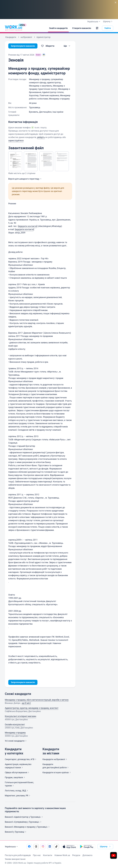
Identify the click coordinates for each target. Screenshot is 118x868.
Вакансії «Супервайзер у (24, 822)
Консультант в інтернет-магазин (21, 716)
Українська (12, 847)
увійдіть (41, 137)
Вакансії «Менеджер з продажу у (28, 827)
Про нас (37, 855)
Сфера (17, 772)
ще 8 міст (26, 703)
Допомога (87, 855)
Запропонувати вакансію (23, 46)
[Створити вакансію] (82, 28)
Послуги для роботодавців (18, 855)
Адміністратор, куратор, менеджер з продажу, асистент (32, 708)
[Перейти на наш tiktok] (56, 847)
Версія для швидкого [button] (25, 179)
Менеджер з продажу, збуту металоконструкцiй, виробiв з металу (37, 700)
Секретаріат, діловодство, (21, 759)
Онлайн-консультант (15, 724)
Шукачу (108, 21)
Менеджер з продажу (15, 733)
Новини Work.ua (62, 855)
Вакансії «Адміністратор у (24, 817)
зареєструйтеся (16, 140)
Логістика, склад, (17, 791)
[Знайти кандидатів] (58, 28)
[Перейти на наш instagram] (43, 847)
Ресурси (76, 855)
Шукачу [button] (106, 847)
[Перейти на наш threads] (36, 847)
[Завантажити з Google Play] (87, 847)
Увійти (108, 28)
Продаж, (15, 777)
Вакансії (16, 832)
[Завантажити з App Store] (69, 847)
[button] (97, 28)
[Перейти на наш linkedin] (50, 847)
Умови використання (15, 859)
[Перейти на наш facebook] (29, 847)
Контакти (48, 855)
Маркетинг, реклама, (18, 796)
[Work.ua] (13, 28)
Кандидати (55, 759)
